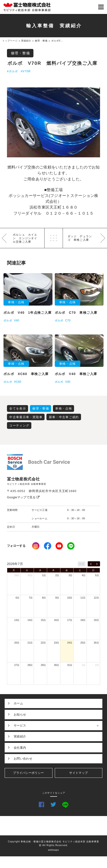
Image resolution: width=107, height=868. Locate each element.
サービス (58, 726)
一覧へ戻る (54, 238)
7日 (31, 598)
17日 (70, 620)
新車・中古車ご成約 (64, 417)
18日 (83, 620)
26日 (96, 643)
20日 (17, 643)
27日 (17, 665)
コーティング (19, 425)
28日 (30, 665)
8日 (44, 598)
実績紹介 (20, 736)
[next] (97, 564)
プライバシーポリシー (28, 773)
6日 (17, 598)
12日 (96, 598)
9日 (57, 598)
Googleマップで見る (23, 497)
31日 (70, 665)
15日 (43, 620)
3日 (70, 575)
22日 (43, 643)
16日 (56, 620)
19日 (96, 620)
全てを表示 (18, 408)
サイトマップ (78, 773)
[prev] (91, 564)
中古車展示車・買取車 (26, 417)
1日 (44, 575)
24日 (70, 643)
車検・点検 (64, 408)
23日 (56, 643)
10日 (70, 598)
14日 (30, 620)
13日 (17, 620)
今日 (82, 564)
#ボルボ (12, 71)
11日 (83, 598)
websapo (53, 850)
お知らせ (20, 715)
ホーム (18, 703)
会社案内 (20, 748)
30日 (30, 575)
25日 (83, 643)
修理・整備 (21, 53)
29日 (17, 575)
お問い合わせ (23, 759)
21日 (30, 643)
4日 (84, 575)
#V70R (26, 71)
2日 (57, 575)
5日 (97, 575)
